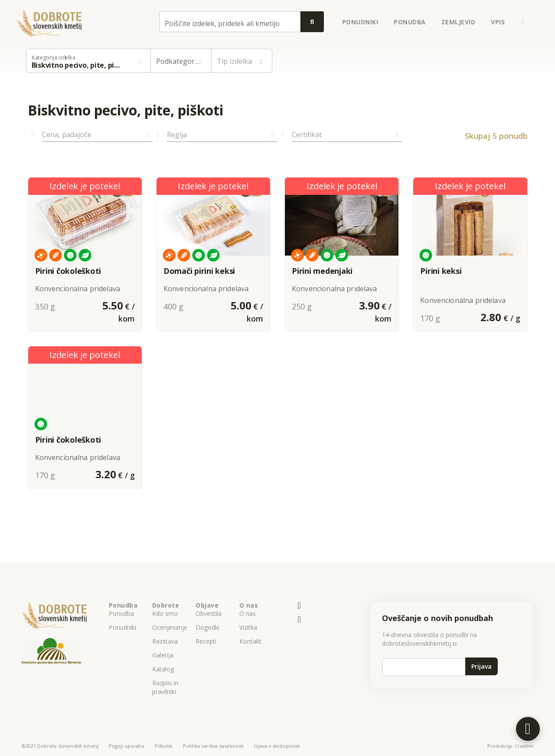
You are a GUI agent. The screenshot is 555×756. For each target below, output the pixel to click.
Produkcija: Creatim (510, 746)
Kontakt (250, 641)
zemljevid (459, 22)
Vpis (498, 22)
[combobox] (230, 22)
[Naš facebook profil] (299, 620)
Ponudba (121, 613)
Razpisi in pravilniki (165, 687)
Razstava (165, 641)
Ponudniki (122, 627)
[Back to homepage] (49, 22)
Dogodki (207, 627)
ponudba (410, 22)
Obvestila (209, 613)
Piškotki (164, 746)
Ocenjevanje (170, 627)
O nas (248, 613)
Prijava (482, 666)
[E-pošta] (299, 606)
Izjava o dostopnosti (277, 746)
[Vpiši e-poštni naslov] (424, 667)
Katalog (163, 669)
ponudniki (360, 22)
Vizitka (248, 627)
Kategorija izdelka (54, 58)
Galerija (163, 655)
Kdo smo (165, 613)
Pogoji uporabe (127, 746)
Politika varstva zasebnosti (213, 746)
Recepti (206, 641)
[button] (523, 22)
